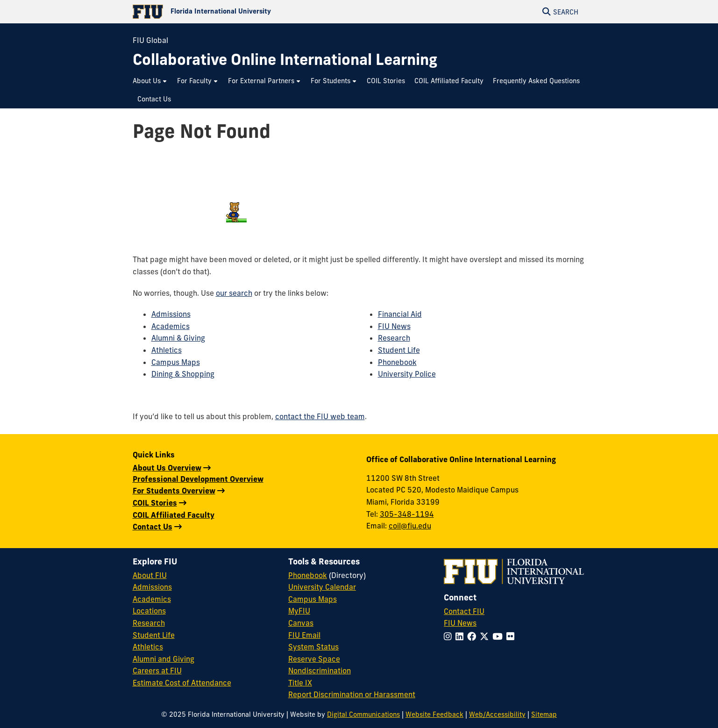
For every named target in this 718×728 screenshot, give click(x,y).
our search (234, 293)
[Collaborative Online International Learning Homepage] (285, 60)
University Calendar (322, 587)
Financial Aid (400, 314)
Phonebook (397, 362)
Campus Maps (176, 362)
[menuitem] (150, 81)
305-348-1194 (407, 514)
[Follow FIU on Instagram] (450, 636)
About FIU (150, 575)
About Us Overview (167, 468)
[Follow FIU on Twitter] (486, 636)
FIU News (394, 326)
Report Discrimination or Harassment (352, 694)
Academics (171, 326)
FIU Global (150, 40)
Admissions (171, 314)
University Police (407, 374)
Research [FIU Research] (149, 623)
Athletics (167, 350)
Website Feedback (434, 714)
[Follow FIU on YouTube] (499, 636)
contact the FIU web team (320, 416)
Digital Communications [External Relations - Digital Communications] (363, 714)
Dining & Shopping (183, 374)
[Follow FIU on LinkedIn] (461, 636)
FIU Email (304, 635)
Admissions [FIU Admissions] (152, 587)
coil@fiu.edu (410, 526)
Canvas (301, 623)
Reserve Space (314, 659)
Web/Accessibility (497, 714)
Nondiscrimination (320, 671)
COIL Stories (155, 503)
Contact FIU (464, 611)
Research (394, 338)
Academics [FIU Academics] (152, 599)
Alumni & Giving (178, 338)
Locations (149, 611)
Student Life (399, 350)
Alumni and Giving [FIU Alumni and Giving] (164, 659)
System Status (313, 647)
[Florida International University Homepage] (246, 12)
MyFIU (299, 611)
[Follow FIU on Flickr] (512, 636)
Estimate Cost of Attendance (182, 683)
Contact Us (153, 527)
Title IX (300, 683)
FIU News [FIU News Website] (460, 623)
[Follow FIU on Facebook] (473, 636)
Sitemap (544, 714)
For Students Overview (174, 491)
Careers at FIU (157, 671)
